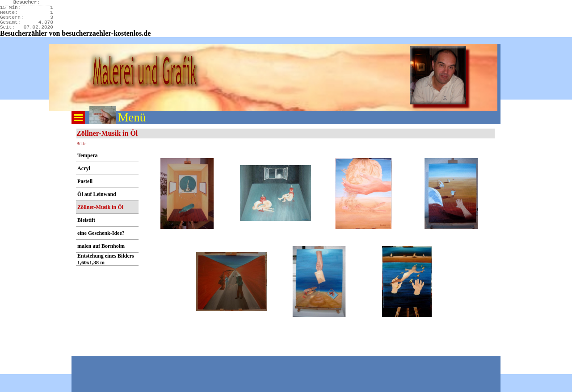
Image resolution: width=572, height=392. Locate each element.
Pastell (85, 181)
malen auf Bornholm (101, 246)
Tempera (88, 155)
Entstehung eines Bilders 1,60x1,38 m (106, 259)
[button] (187, 194)
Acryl (84, 168)
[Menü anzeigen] (78, 117)
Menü (132, 117)
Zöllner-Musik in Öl (100, 207)
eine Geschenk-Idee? (101, 233)
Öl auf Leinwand (97, 194)
